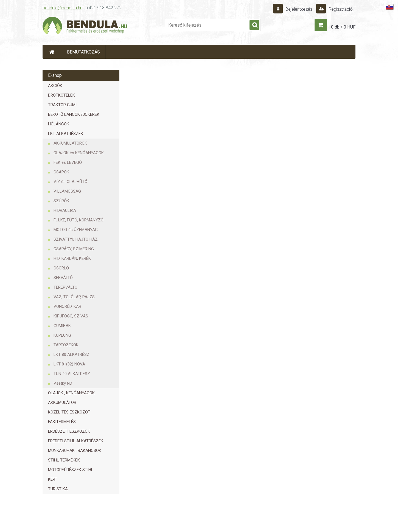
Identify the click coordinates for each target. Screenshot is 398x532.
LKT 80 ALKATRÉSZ (72, 354)
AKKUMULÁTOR (62, 402)
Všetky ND (63, 383)
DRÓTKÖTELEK (61, 95)
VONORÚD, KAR (67, 306)
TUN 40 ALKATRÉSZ (72, 374)
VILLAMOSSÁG (67, 191)
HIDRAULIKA (65, 210)
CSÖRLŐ (61, 268)
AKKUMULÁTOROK (70, 143)
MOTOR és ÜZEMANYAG (76, 230)
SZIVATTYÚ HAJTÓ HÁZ (76, 239)
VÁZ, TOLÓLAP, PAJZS (74, 297)
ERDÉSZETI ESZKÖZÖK (69, 431)
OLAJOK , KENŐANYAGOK (71, 393)
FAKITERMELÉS (62, 422)
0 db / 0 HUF (343, 27)
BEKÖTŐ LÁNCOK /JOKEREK (74, 114)
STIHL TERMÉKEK (64, 460)
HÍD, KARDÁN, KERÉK (72, 258)
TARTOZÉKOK (66, 345)
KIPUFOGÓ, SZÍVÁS (71, 316)
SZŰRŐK (61, 201)
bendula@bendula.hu (62, 8)
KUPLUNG (62, 335)
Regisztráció (340, 9)
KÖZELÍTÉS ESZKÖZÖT (69, 412)
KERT (53, 479)
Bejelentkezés (299, 9)
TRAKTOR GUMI (62, 105)
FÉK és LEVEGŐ (68, 162)
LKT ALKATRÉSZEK (66, 134)
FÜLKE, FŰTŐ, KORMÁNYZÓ (79, 220)
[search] (254, 25)
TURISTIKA (58, 489)
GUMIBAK (62, 326)
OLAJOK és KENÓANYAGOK (79, 153)
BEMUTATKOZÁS (83, 52)
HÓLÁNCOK (59, 124)
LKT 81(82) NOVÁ (69, 364)
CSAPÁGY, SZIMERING (74, 249)
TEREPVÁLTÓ (65, 287)
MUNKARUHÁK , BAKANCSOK (75, 451)
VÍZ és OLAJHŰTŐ (70, 182)
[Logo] (85, 26)
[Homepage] (52, 52)
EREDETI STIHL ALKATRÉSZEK (76, 441)
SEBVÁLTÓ (63, 278)
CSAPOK (61, 172)
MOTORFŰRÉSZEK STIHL (71, 470)
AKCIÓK (55, 86)
